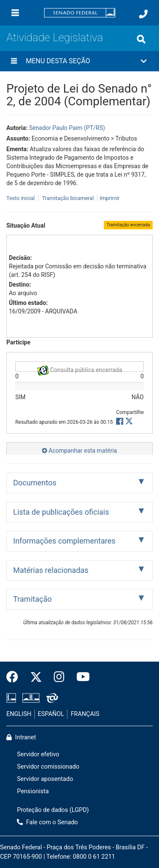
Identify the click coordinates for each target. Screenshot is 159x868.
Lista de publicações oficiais (61, 512)
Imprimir (110, 198)
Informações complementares (64, 541)
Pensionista (33, 791)
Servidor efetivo (38, 754)
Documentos (35, 483)
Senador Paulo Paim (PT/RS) (67, 128)
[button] (79, 61)
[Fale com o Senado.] (143, 14)
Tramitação (32, 599)
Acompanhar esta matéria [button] (79, 451)
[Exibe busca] (141, 39)
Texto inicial (21, 198)
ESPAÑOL (51, 714)
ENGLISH (19, 714)
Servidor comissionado (48, 767)
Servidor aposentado (45, 779)
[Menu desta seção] (14, 61)
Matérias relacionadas (51, 570)
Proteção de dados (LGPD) (53, 810)
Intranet (21, 737)
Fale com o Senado (47, 822)
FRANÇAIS (85, 714)
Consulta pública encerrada (79, 368)
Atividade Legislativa (55, 37)
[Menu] (15, 13)
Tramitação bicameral (68, 198)
